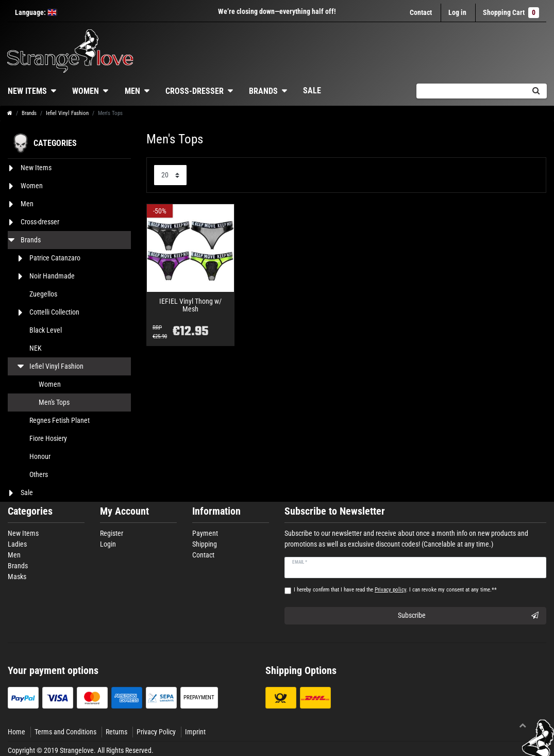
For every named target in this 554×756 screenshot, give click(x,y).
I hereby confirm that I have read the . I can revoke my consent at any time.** (395, 590)
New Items (23, 533)
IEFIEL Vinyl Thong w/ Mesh (190, 305)
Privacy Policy (156, 732)
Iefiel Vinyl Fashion (67, 113)
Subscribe (468, 616)
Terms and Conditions (65, 732)
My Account (124, 511)
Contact (421, 12)
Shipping (205, 544)
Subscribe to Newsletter (335, 511)
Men (132, 91)
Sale (312, 91)
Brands (263, 91)
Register (112, 533)
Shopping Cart (511, 13)
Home (16, 732)
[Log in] (457, 13)
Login (108, 544)
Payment (205, 533)
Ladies (17, 544)
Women (86, 91)
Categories (30, 511)
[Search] (536, 91)
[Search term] (471, 91)
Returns (116, 732)
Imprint (195, 732)
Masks (17, 577)
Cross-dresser (195, 91)
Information (216, 511)
